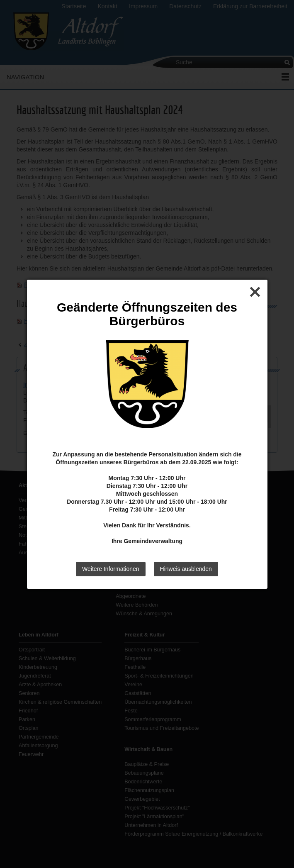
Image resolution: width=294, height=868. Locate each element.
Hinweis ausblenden (186, 569)
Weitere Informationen (111, 569)
